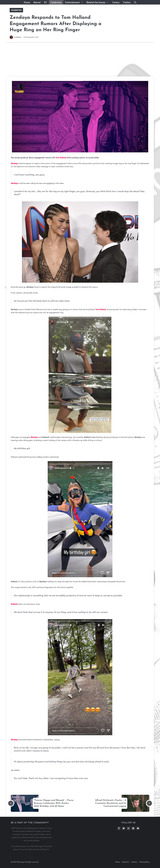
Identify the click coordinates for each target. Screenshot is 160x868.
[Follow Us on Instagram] (128, 828)
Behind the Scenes (99, 2)
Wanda (19, 37)
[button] (135, 2)
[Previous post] (11, 803)
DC (46, 2)
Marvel (37, 2)
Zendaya (14, 163)
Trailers (127, 2)
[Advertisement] (80, 59)
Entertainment (75, 2)
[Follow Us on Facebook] (119, 828)
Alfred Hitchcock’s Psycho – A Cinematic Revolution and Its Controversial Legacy (111, 803)
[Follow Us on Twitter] (124, 828)
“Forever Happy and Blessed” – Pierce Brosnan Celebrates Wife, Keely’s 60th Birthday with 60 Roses (54, 803)
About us (126, 862)
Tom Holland (61, 157)
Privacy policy (144, 862)
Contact (134, 862)
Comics (116, 2)
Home (27, 2)
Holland (14, 604)
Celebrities (56, 2)
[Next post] (149, 803)
